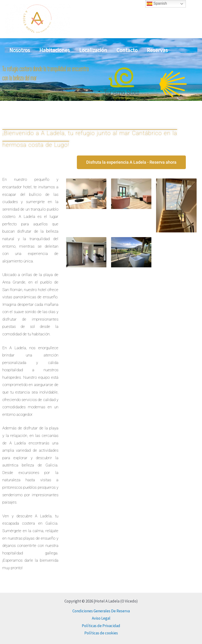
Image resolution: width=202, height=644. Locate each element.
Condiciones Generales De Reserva (101, 611)
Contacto (127, 62)
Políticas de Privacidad (101, 626)
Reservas (157, 62)
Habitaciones (55, 62)
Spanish (157, 4)
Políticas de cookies (101, 633)
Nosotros (20, 62)
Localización (93, 62)
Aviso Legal (101, 618)
